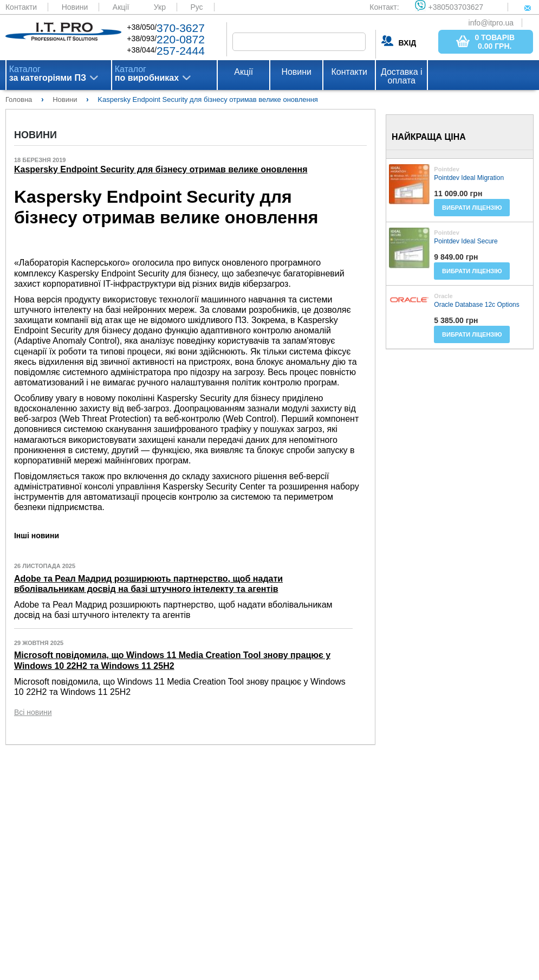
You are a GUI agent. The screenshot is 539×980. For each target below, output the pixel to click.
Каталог (48, 74)
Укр (160, 7)
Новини (75, 7)
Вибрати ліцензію (472, 208)
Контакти (21, 7)
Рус (196, 7)
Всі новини (33, 712)
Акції (121, 7)
